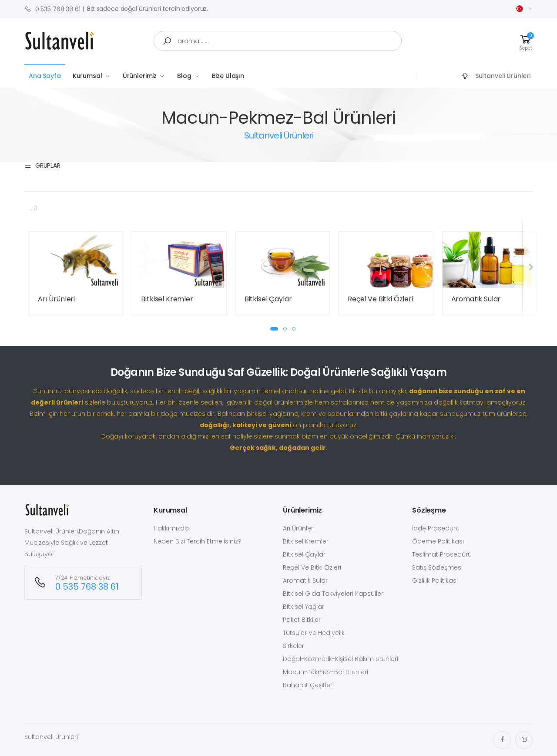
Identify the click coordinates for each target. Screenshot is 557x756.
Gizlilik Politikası (435, 580)
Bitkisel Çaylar (268, 299)
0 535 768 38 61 (52, 9)
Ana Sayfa (45, 76)
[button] (526, 41)
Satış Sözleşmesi (437, 567)
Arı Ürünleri (56, 299)
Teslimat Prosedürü (442, 554)
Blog (184, 76)
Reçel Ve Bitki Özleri (380, 299)
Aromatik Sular (476, 299)
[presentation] (530, 267)
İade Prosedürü (436, 528)
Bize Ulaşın (228, 76)
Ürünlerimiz (140, 76)
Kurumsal (87, 76)
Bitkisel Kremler (167, 299)
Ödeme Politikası (438, 541)
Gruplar (42, 166)
